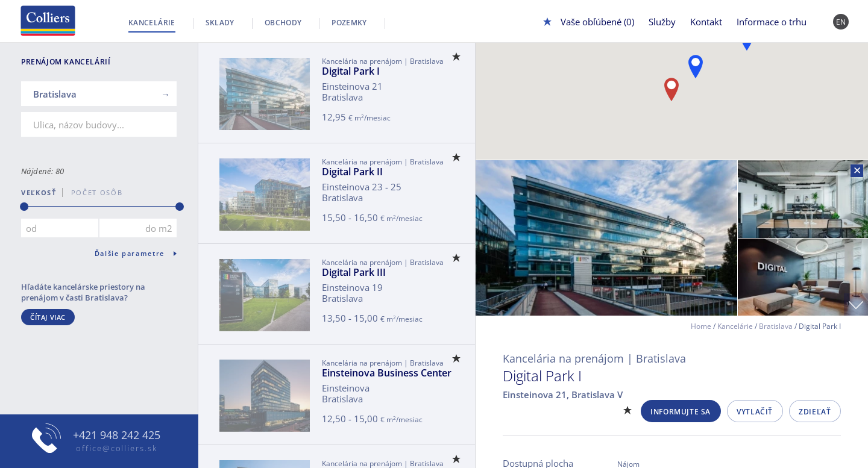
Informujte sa (681, 412)
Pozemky (349, 23)
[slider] (24, 207)
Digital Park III (354, 272)
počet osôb (93, 192)
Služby (662, 22)
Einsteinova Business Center (387, 373)
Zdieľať (815, 412)
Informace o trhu (772, 22)
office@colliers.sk (117, 448)
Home (701, 326)
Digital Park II (352, 172)
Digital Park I (351, 71)
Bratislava (776, 326)
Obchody (283, 23)
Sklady (220, 23)
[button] (696, 67)
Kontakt (706, 22)
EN (841, 22)
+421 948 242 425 (117, 435)
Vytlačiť (755, 412)
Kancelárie (152, 23)
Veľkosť (39, 192)
